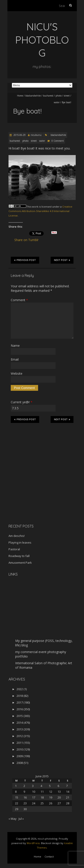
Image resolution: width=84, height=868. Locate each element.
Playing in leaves (20, 542)
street (67, 96)
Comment (19, 300)
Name (15, 346)
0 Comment (58, 141)
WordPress (33, 843)
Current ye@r (22, 402)
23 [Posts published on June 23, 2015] (25, 803)
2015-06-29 (19, 135)
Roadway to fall (19, 556)
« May (13, 819)
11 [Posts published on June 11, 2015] (42, 792)
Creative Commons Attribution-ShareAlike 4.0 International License (40, 211)
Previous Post (25, 260)
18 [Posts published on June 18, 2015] (42, 797)
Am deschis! (17, 536)
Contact (49, 856)
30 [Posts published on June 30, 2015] (25, 809)
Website (17, 373)
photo (59, 96)
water (57, 102)
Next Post (62, 260)
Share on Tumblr (28, 240)
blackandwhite (33, 96)
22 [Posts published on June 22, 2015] (17, 803)
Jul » (21, 819)
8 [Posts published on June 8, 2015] (16, 792)
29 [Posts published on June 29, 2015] (17, 809)
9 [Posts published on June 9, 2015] (24, 792)
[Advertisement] (37, 489)
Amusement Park (20, 563)
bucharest (48, 96)
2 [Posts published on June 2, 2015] (24, 786)
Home (20, 96)
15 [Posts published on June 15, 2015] (17, 797)
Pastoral (14, 549)
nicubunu (36, 135)
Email (15, 359)
